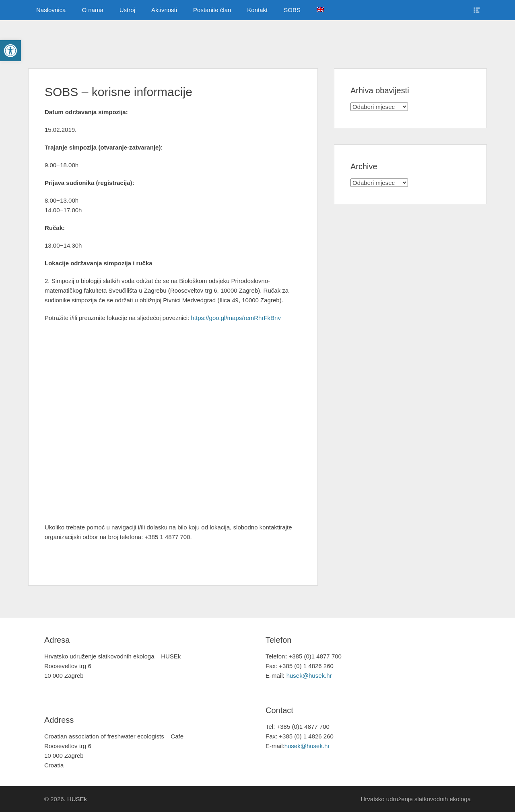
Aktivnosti (164, 10)
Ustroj (127, 10)
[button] (10, 51)
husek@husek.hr (310, 676)
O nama (92, 10)
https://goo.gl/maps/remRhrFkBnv (236, 318)
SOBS (292, 10)
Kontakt (257, 10)
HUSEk (77, 799)
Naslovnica (51, 10)
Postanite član (212, 10)
